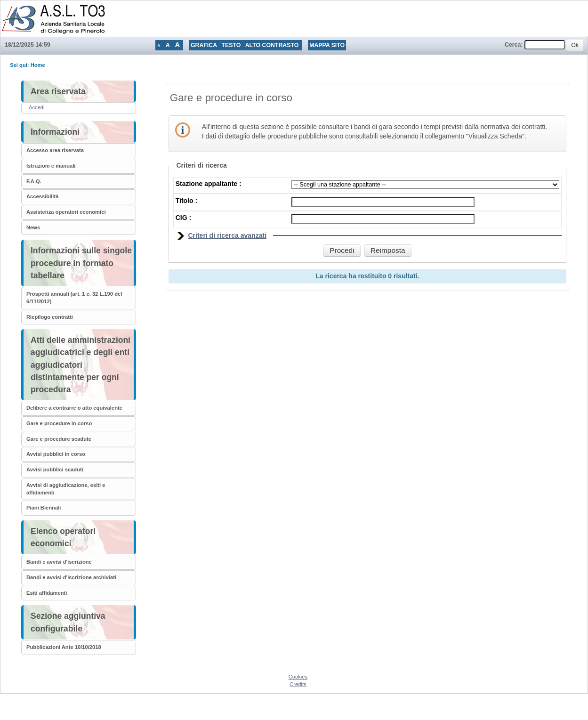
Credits (298, 684)
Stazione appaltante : (209, 184)
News (33, 227)
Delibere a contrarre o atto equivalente (74, 408)
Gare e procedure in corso (59, 423)
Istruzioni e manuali (51, 166)
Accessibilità (42, 196)
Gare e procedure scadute (59, 439)
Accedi (37, 107)
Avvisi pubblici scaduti (55, 469)
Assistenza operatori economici (66, 212)
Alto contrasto (272, 45)
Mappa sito (327, 45)
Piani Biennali (44, 508)
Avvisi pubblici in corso (56, 454)
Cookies (298, 677)
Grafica (204, 45)
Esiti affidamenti (47, 593)
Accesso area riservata (55, 150)
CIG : (183, 218)
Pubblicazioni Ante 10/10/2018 (64, 647)
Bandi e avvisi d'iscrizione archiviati (71, 577)
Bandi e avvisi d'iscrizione (59, 562)
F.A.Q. (34, 181)
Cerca (513, 45)
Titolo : (186, 201)
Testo (231, 45)
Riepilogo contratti (50, 317)
